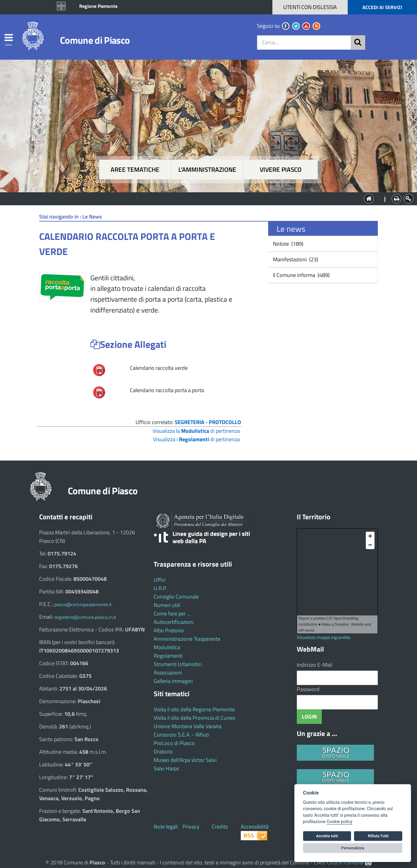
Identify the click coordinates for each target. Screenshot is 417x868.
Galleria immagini (173, 681)
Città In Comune (345, 862)
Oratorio (163, 752)
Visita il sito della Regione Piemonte (194, 709)
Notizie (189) (288, 244)
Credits (220, 827)
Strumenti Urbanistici (178, 664)
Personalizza (353, 848)
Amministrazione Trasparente (187, 639)
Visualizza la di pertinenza (196, 431)
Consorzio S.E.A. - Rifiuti (181, 735)
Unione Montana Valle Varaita (188, 726)
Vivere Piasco (281, 170)
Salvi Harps (166, 768)
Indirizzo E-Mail (315, 665)
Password (308, 689)
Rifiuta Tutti (378, 836)
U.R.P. (160, 588)
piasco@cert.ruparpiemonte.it (83, 604)
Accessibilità (255, 827)
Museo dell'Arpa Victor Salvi (185, 760)
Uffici (160, 580)
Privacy (191, 827)
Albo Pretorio (169, 630)
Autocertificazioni (174, 622)
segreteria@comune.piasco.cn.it (85, 617)
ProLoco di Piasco (174, 743)
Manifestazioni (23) (295, 259)
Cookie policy (339, 822)
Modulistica (167, 647)
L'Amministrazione (204, 198)
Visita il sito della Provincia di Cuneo (194, 718)
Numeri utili (167, 605)
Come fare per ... (172, 613)
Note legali (166, 827)
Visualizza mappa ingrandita (324, 637)
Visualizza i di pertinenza (196, 439)
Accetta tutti (327, 836)
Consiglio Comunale (176, 597)
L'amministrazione (207, 170)
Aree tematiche (135, 170)
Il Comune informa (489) (301, 275)
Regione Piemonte (98, 6)
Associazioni (168, 673)
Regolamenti (168, 656)
